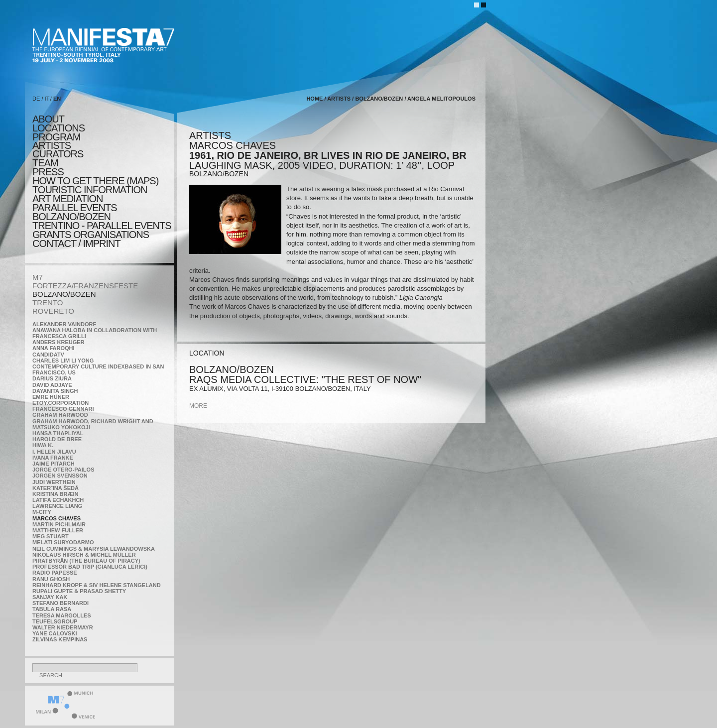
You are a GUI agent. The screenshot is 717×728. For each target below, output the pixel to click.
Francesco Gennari (63, 409)
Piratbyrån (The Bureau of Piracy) (86, 561)
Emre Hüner (51, 397)
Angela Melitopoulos (441, 99)
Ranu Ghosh (51, 579)
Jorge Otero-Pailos (63, 470)
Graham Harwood (60, 415)
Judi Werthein (54, 482)
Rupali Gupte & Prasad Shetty (79, 591)
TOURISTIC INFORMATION (90, 190)
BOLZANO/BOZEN (64, 294)
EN (57, 99)
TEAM (45, 163)
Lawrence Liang (57, 506)
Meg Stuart (51, 536)
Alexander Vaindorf (64, 324)
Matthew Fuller (58, 530)
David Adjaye (52, 385)
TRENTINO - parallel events (102, 226)
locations (59, 128)
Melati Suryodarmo (63, 542)
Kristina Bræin (55, 494)
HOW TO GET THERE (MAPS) (95, 181)
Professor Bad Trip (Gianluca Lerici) (90, 567)
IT (47, 99)
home (314, 99)
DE (36, 99)
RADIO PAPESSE (55, 573)
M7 (38, 277)
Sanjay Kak (50, 597)
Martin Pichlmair (59, 524)
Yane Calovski (55, 633)
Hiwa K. (43, 445)
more (198, 406)
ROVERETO (53, 311)
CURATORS (58, 154)
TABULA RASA (52, 609)
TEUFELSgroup (55, 621)
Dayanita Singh (55, 391)
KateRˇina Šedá (56, 488)
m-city (42, 512)
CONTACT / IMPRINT (76, 243)
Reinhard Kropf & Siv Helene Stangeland (97, 585)
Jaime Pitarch (54, 464)
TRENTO (48, 303)
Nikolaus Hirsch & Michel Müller (84, 555)
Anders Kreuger (59, 342)
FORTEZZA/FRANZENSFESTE (85, 286)
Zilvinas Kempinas (60, 639)
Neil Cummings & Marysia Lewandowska (94, 549)
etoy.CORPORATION (60, 403)
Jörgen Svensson (60, 476)
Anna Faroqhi (54, 348)
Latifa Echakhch (58, 500)
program (56, 137)
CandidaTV (48, 355)
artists (52, 145)
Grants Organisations (91, 235)
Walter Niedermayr (63, 627)
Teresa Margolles (62, 615)
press (48, 172)
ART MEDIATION (67, 199)
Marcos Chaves (57, 518)
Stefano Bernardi (60, 603)
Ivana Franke (53, 458)
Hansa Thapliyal (58, 433)
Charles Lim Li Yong (63, 361)
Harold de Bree (57, 439)
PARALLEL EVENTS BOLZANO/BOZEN (75, 212)
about (48, 119)
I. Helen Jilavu (54, 452)
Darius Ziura (52, 378)
